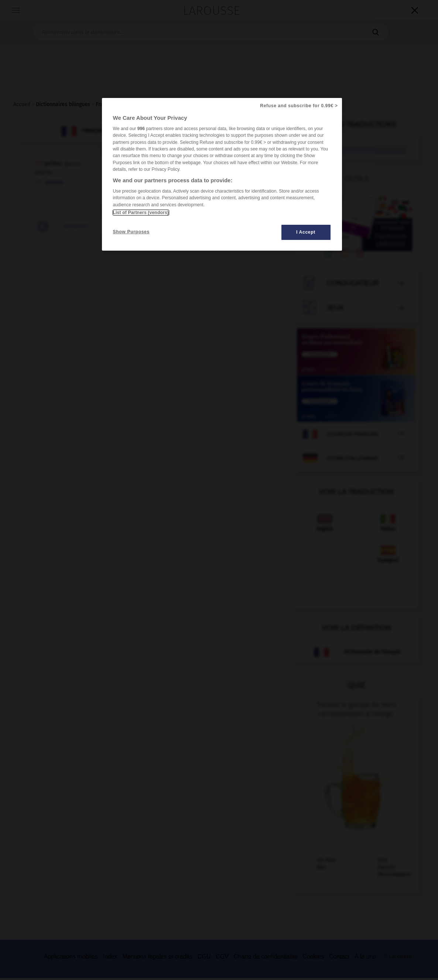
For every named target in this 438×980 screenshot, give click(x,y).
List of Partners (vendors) (141, 213)
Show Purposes (131, 232)
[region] (222, 174)
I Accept (306, 232)
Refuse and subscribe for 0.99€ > (299, 106)
